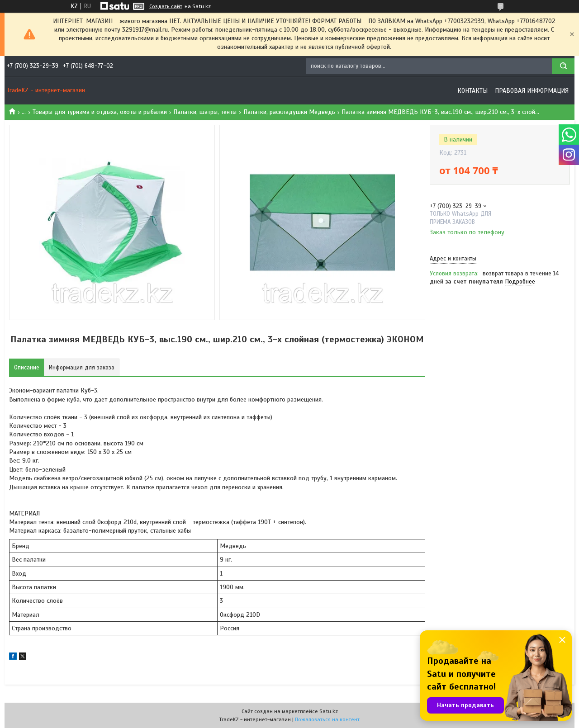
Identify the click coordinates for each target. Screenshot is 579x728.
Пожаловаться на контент (327, 719)
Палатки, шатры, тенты (205, 112)
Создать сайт (166, 6)
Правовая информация (532, 91)
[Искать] (563, 66)
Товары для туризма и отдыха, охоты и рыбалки (100, 112)
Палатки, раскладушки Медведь (289, 112)
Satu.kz (329, 711)
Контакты (472, 91)
